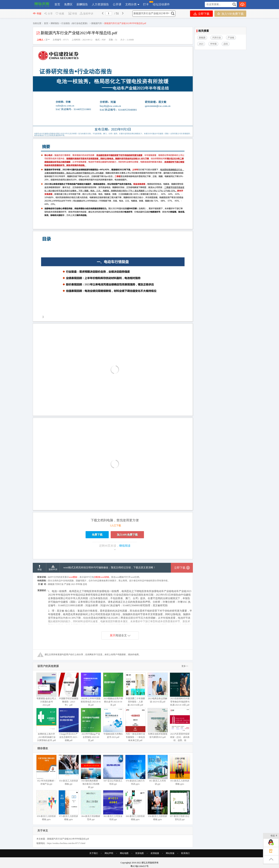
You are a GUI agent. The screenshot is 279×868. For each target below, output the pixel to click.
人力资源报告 (100, 4)
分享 (48, 14)
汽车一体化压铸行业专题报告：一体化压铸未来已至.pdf (135, 725)
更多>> (185, 666)
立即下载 (202, 14)
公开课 (117, 4)
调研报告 (55, 23)
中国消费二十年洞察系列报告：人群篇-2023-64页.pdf (135, 689)
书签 (37, 14)
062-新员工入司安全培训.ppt (113, 805)
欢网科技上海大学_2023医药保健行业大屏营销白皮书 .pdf (46, 725)
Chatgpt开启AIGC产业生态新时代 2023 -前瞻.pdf (69, 725)
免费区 (68, 4)
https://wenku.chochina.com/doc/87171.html (66, 843)
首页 (57, 4)
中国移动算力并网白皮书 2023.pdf (113, 723)
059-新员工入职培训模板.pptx (46, 805)
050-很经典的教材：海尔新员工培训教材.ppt (91, 772)
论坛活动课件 (161, 4)
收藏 (60, 14)
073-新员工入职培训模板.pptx (69, 805)
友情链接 (155, 853)
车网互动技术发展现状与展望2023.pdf (158, 723)
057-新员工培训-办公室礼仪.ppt (180, 805)
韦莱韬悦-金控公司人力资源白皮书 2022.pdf (46, 689)
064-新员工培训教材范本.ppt (91, 805)
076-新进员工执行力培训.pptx (135, 770)
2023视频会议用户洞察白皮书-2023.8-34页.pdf (113, 689)
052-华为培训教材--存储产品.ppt (46, 770)
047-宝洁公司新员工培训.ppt (113, 770)
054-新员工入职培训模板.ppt (69, 770)
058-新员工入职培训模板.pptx (158, 805)
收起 (274, 836)
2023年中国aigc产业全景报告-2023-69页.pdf (91, 725)
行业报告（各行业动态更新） (75, 23)
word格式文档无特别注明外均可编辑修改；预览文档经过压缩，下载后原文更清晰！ (110, 568)
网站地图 (124, 853)
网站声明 (109, 853)
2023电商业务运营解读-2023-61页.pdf (158, 688)
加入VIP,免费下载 (230, 14)
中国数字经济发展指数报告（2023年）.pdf (69, 689)
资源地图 (139, 853)
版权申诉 (86, 14)
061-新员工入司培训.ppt (158, 770)
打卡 (146, 3)
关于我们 (94, 853)
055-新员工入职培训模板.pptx (180, 770)
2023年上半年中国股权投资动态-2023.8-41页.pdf (91, 689)
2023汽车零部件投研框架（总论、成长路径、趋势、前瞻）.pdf (180, 726)
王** (48, 40)
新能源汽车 (97, 23)
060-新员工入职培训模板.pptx (135, 805)
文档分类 (131, 4)
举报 (73, 14)
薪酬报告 (82, 4)
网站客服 (170, 853)
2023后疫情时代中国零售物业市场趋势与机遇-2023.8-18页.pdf (180, 689)
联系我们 (185, 853)
